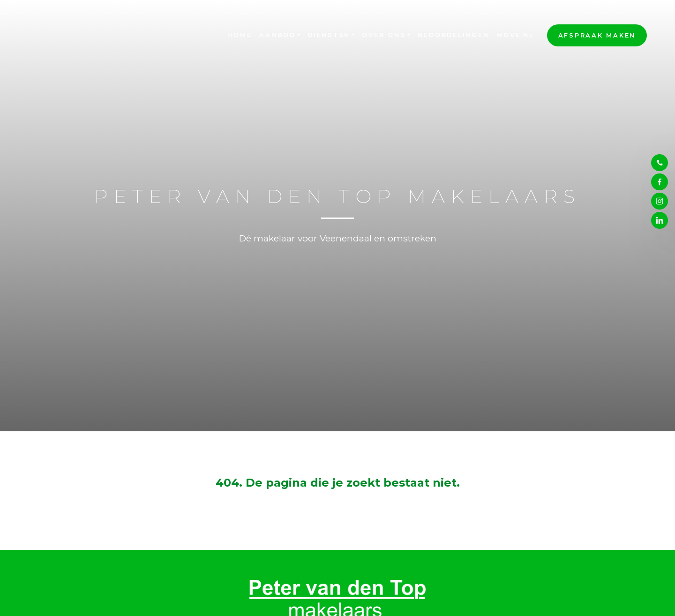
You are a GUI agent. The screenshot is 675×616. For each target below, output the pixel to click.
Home (240, 35)
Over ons (384, 35)
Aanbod (277, 35)
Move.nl (515, 35)
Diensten (329, 35)
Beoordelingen (454, 35)
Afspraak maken (597, 35)
